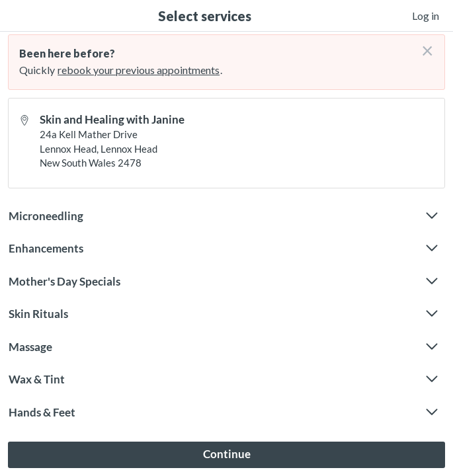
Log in (426, 16)
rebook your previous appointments (139, 70)
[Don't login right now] (423, 46)
